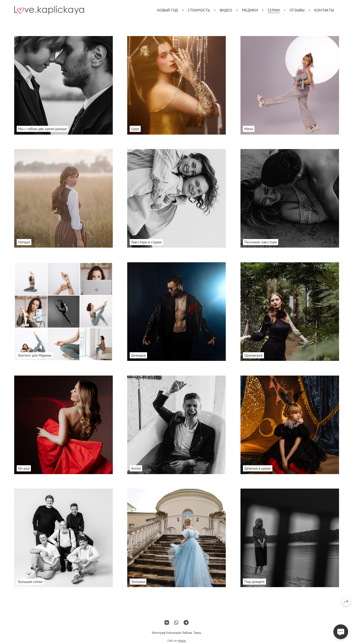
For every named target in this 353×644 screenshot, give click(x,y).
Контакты (324, 10)
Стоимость (199, 10)
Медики (250, 10)
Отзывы (297, 10)
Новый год (167, 10)
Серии (274, 10)
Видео (226, 10)
